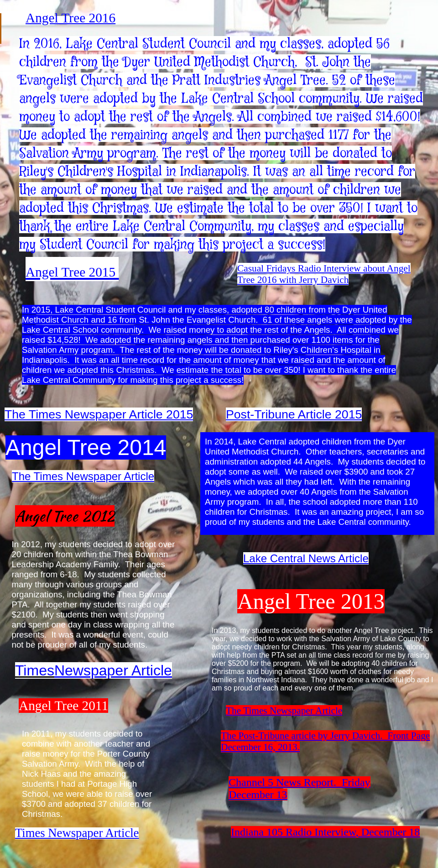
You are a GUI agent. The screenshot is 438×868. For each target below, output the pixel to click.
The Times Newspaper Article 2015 (99, 414)
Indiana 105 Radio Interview (293, 832)
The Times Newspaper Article (284, 711)
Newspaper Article (113, 670)
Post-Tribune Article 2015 (294, 414)
